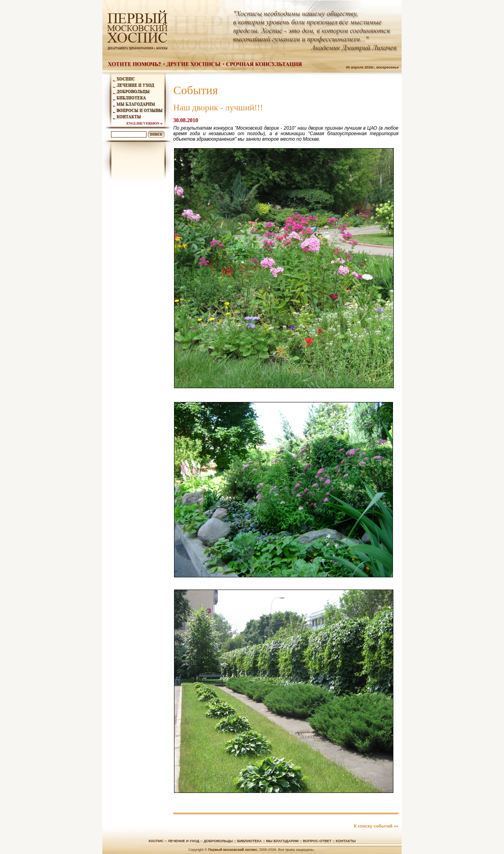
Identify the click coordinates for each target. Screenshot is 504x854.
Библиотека (249, 841)
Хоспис (156, 841)
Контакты (346, 841)
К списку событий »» (376, 826)
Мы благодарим (283, 841)
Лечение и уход (183, 841)
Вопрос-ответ (317, 841)
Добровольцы (218, 841)
